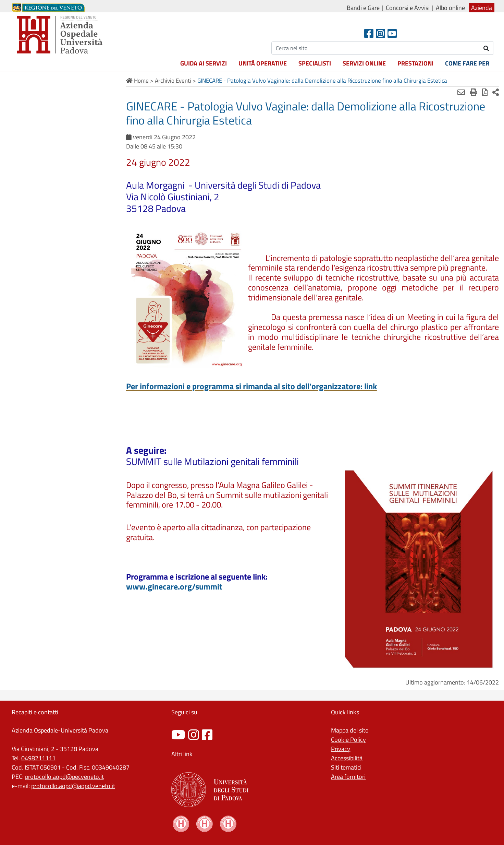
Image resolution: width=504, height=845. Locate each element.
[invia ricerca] (486, 48)
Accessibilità (347, 758)
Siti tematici (346, 767)
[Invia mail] (461, 92)
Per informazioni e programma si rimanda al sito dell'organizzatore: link (251, 386)
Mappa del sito (350, 730)
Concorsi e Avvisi (408, 8)
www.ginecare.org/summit (174, 586)
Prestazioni (415, 63)
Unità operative (263, 63)
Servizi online (364, 63)
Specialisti (315, 63)
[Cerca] (375, 48)
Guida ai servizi (204, 63)
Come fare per (467, 63)
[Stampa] (474, 92)
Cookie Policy (348, 740)
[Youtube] (392, 33)
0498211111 (38, 758)
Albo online (450, 8)
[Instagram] (380, 33)
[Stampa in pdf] (485, 92)
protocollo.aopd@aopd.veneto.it (73, 786)
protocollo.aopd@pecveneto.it (64, 777)
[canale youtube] (178, 735)
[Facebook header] (369, 33)
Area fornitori (348, 777)
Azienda (482, 8)
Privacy (341, 749)
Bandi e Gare (363, 8)
